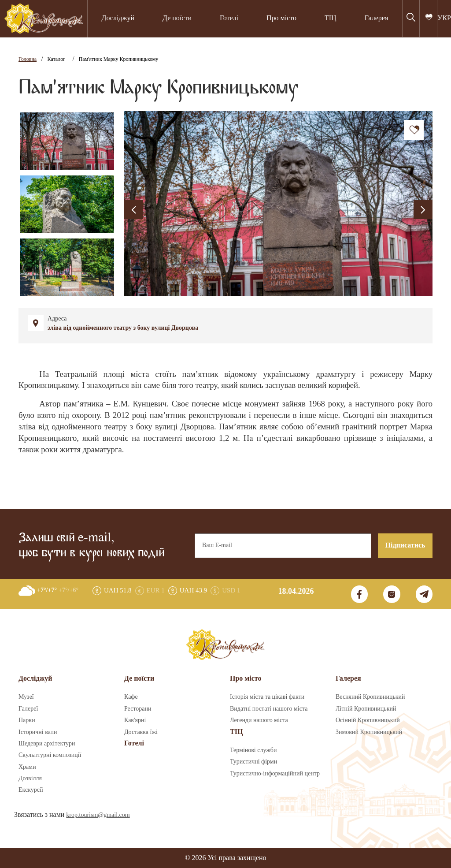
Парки (27, 720)
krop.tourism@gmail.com (98, 815)
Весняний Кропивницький (370, 697)
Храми (27, 767)
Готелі (229, 18)
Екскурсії (31, 790)
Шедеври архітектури (47, 744)
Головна (28, 59)
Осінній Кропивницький (368, 720)
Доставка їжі (141, 732)
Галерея (377, 18)
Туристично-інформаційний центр (275, 774)
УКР (444, 18)
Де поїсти (177, 18)
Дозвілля (30, 779)
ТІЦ (331, 18)
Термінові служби (253, 750)
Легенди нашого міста (259, 720)
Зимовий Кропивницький (369, 732)
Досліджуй (118, 18)
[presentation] (134, 210)
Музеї (26, 697)
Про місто (281, 18)
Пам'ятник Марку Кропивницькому (119, 59)
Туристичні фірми (253, 762)
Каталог (57, 59)
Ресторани (138, 709)
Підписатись (405, 546)
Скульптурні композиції (50, 755)
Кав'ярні (135, 720)
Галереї (28, 709)
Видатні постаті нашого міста (269, 709)
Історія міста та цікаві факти (267, 697)
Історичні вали (38, 732)
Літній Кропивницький (366, 709)
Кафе (131, 697)
